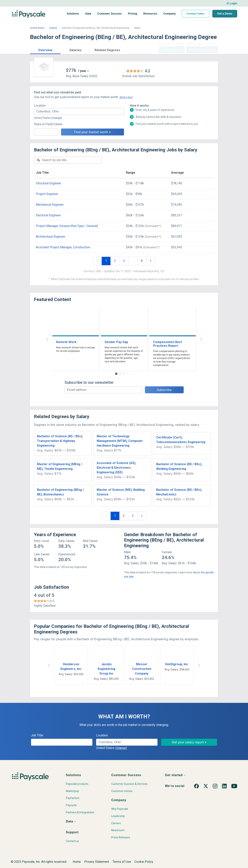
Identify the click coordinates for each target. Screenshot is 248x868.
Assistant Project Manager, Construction (63, 247)
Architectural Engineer (51, 237)
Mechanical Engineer (50, 205)
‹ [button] (47, 339)
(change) (57, 118)
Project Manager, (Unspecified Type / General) (67, 226)
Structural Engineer (49, 183)
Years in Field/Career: (48, 124)
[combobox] (79, 111)
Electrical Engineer (48, 215)
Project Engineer (47, 194)
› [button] (201, 339)
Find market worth (202, 50)
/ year (82, 71)
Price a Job (171, 50)
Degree (53, 28)
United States (37, 28)
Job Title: (37, 735)
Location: (40, 106)
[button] (45, 50)
